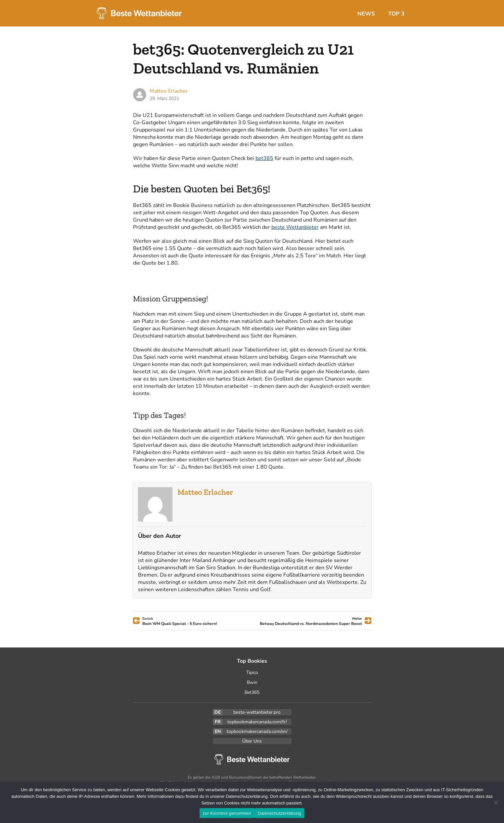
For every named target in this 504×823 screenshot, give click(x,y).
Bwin (252, 682)
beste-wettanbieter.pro (257, 712)
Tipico (252, 672)
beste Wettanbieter (295, 227)
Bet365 (252, 692)
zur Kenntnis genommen (227, 813)
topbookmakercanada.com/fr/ (257, 722)
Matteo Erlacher (205, 492)
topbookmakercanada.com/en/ (257, 731)
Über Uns (252, 741)
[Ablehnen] (496, 802)
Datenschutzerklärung (279, 813)
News (366, 14)
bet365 (264, 158)
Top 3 (396, 14)
